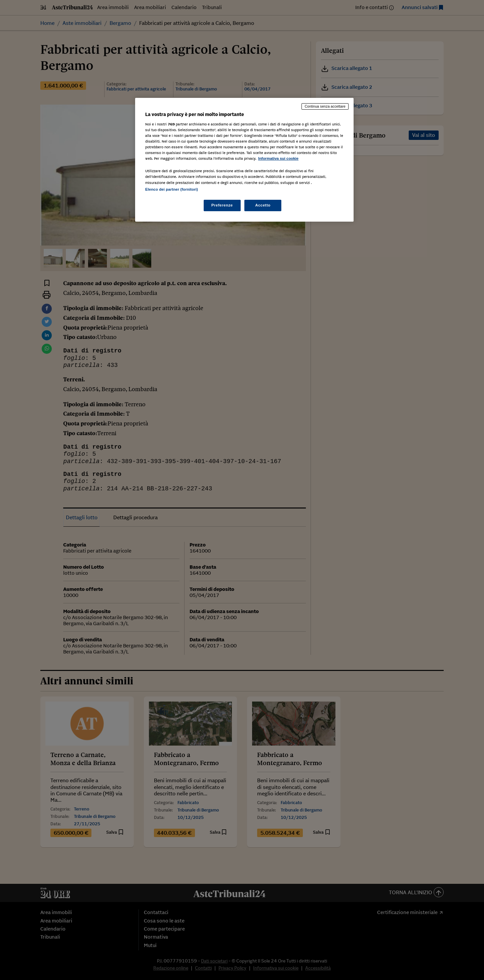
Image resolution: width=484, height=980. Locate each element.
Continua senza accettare (325, 106)
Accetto (263, 205)
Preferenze (222, 205)
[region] (244, 160)
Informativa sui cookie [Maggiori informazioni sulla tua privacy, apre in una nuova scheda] (278, 158)
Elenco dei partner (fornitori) (172, 189)
